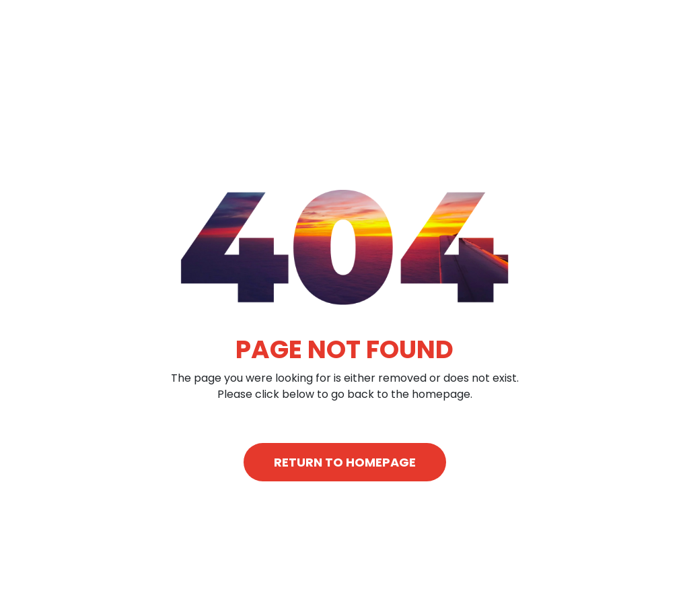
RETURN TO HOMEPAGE (345, 462)
